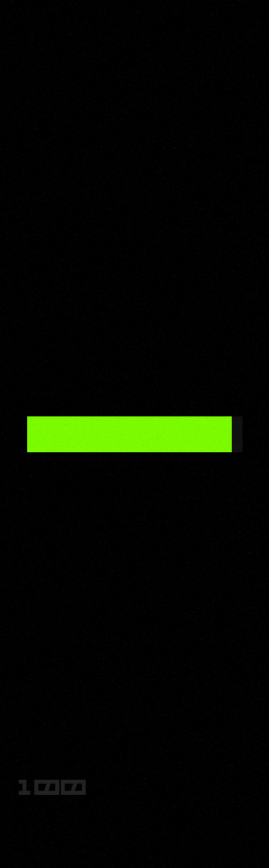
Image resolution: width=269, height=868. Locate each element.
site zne (135, 811)
